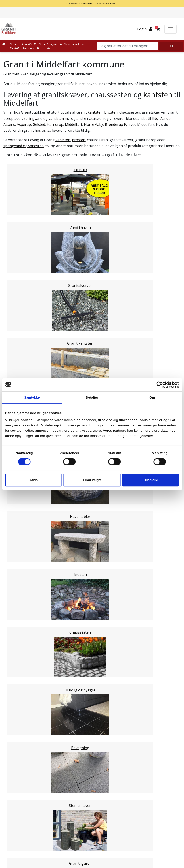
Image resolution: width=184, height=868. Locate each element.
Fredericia (20, 495)
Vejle (16, 506)
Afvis (33, 480)
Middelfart (74, 124)
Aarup (165, 118)
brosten (111, 112)
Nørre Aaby (94, 124)
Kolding (18, 500)
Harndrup (55, 124)
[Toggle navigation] (171, 29)
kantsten (158, 95)
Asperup (24, 124)
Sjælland (19, 537)
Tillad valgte (92, 480)
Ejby (155, 118)
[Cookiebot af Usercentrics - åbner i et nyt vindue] (160, 385)
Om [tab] (152, 397)
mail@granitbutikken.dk (95, 840)
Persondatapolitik (97, 790)
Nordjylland (22, 532)
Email (71, 620)
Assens (9, 124)
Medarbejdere (92, 737)
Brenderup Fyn (117, 124)
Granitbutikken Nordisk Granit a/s (92, 818)
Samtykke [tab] (32, 397)
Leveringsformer (94, 742)
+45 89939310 (95, 849)
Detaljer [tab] (92, 397)
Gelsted (39, 124)
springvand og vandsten (44, 118)
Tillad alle (150, 480)
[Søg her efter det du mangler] (171, 46)
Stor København (26, 542)
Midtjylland (21, 526)
